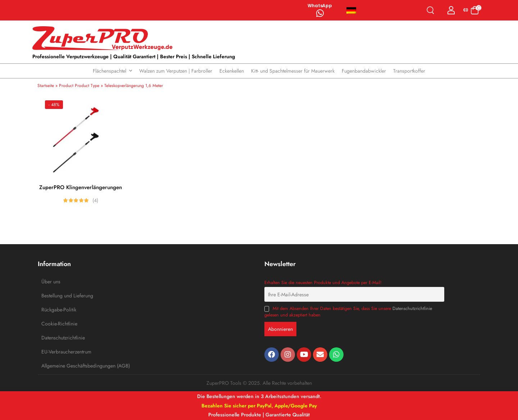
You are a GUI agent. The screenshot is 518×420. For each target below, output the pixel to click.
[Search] (432, 10)
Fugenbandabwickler (364, 71)
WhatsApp (320, 6)
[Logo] (104, 38)
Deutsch (351, 10)
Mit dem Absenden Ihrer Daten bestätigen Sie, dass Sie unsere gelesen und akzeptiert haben (348, 312)
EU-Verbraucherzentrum (58, 352)
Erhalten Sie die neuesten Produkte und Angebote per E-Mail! (323, 283)
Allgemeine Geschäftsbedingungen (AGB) (58, 366)
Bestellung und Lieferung (58, 296)
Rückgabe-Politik (58, 310)
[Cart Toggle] (471, 10)
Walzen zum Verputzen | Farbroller (176, 71)
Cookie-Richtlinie (58, 324)
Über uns (51, 282)
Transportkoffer (409, 71)
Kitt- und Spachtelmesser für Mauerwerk (293, 71)
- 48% (54, 105)
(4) (95, 200)
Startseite (46, 86)
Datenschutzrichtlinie (58, 338)
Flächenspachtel (110, 71)
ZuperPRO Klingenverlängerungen (81, 187)
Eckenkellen (232, 71)
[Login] (451, 10)
